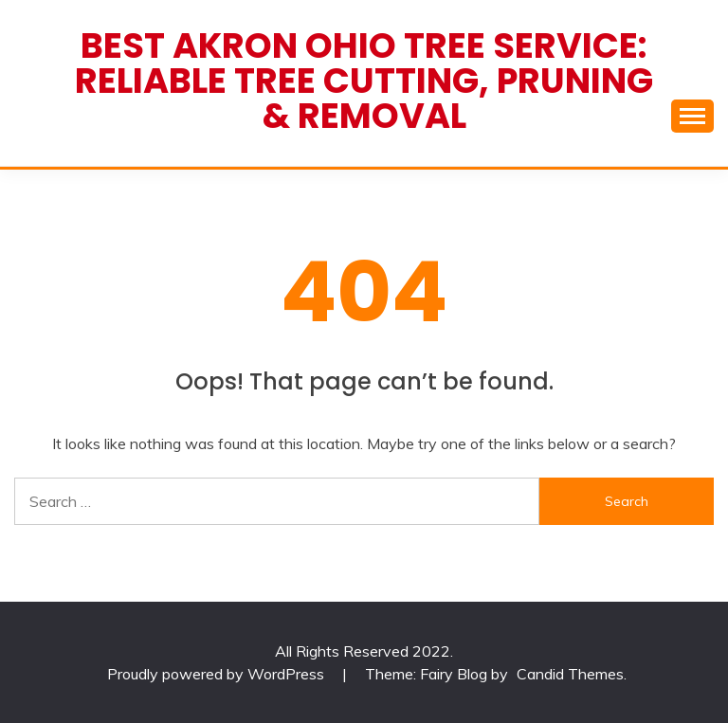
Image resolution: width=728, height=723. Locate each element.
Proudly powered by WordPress (218, 674)
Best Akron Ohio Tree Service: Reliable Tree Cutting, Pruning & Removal (364, 81)
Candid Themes (570, 674)
